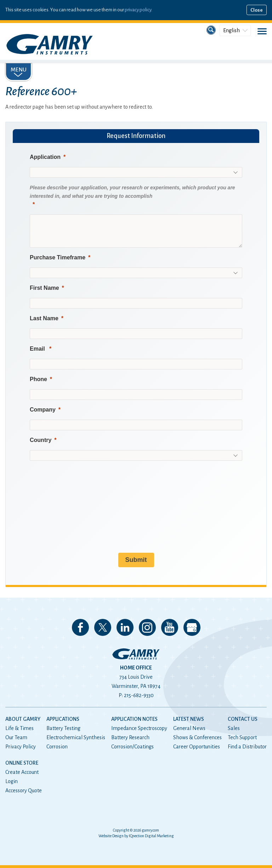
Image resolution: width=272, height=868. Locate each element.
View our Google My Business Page (192, 627)
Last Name (44, 318)
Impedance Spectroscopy (139, 728)
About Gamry (23, 719)
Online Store (22, 763)
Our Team (16, 737)
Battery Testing (63, 728)
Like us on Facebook (80, 627)
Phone (38, 379)
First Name (44, 288)
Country (41, 440)
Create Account (22, 772)
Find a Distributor (247, 747)
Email (38, 349)
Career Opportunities (197, 747)
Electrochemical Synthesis (76, 737)
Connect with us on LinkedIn (125, 627)
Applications (63, 719)
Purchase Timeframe (58, 257)
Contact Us (243, 719)
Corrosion (57, 747)
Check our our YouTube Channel (170, 627)
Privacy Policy (21, 747)
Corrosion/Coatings (132, 747)
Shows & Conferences (197, 737)
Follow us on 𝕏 (103, 627)
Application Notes (134, 719)
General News (189, 728)
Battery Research (130, 737)
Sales (234, 728)
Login (12, 781)
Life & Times (19, 728)
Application (45, 157)
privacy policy (138, 10)
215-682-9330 (139, 695)
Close (257, 10)
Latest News (189, 719)
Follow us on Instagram (147, 627)
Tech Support (242, 737)
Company (43, 410)
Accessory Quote (24, 791)
